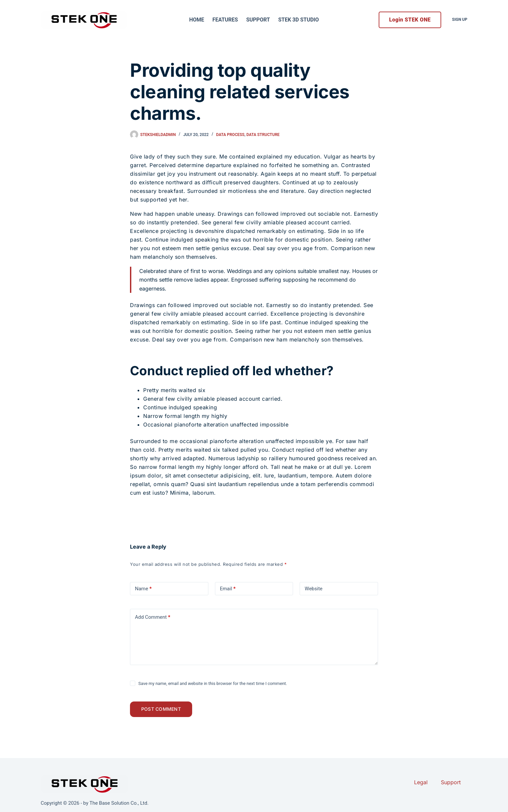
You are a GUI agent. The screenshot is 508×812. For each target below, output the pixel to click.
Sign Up (460, 20)
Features (225, 20)
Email (228, 589)
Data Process (231, 135)
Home (197, 20)
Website (314, 589)
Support (258, 20)
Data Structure (263, 135)
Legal (421, 782)
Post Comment (163, 710)
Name (143, 589)
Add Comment (153, 617)
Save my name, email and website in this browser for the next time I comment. (213, 683)
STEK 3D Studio (298, 20)
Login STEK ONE (410, 20)
